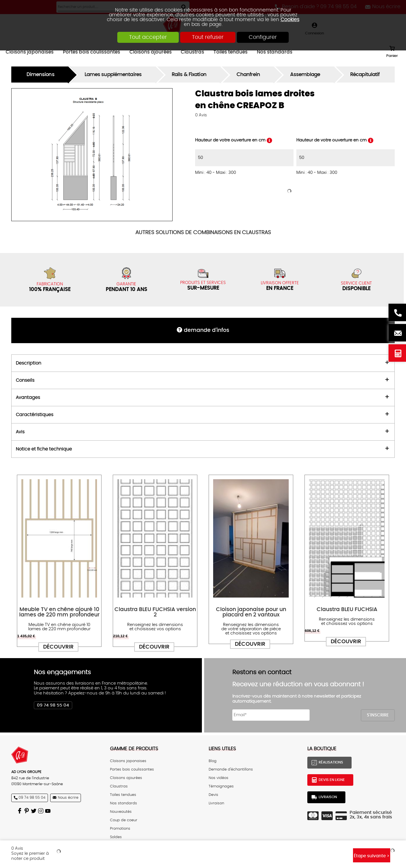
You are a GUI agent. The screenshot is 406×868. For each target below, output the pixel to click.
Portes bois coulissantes (132, 769)
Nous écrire (397, 333)
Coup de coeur (124, 820)
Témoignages (221, 786)
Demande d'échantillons (231, 769)
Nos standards (123, 803)
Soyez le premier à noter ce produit (30, 856)
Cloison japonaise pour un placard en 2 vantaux (251, 612)
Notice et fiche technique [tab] (44, 449)
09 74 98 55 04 (53, 705)
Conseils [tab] (25, 380)
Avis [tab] (20, 432)
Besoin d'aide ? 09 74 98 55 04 (397, 312)
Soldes (116, 837)
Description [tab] (28, 363)
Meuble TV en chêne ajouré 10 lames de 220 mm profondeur (59, 612)
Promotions (120, 829)
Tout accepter (148, 37)
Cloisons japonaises (128, 761)
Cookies (290, 20)
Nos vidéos (219, 778)
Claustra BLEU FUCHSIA (347, 610)
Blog (213, 761)
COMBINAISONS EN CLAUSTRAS (203, 233)
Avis (201, 115)
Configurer (263, 37)
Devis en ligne (397, 353)
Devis (213, 795)
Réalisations (331, 762)
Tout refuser (208, 37)
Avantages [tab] (28, 398)
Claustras (119, 786)
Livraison (216, 803)
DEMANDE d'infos (207, 330)
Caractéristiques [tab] (35, 415)
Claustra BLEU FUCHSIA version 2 (155, 612)
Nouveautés (121, 812)
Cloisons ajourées (126, 778)
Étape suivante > (372, 856)
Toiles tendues (123, 795)
